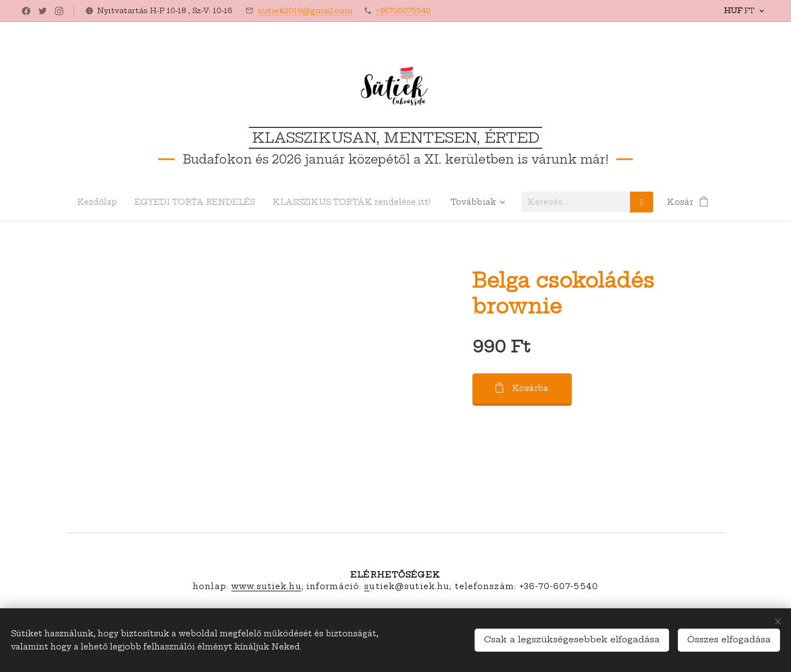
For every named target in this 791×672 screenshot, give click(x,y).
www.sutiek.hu (266, 586)
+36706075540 (403, 10)
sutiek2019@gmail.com (305, 10)
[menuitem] (97, 202)
